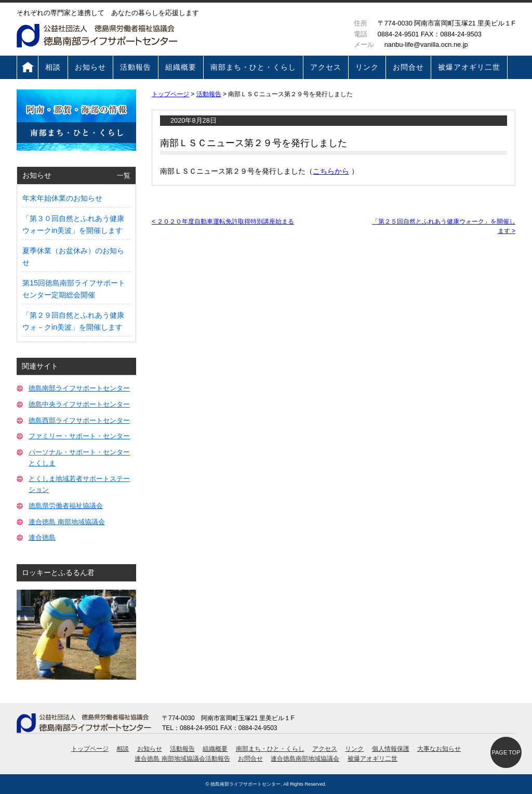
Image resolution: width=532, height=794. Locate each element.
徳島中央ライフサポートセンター (79, 404)
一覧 (124, 175)
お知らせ (90, 67)
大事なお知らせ (439, 749)
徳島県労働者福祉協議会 (66, 506)
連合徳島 (42, 537)
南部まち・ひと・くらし (253, 67)
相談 (53, 67)
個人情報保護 (391, 749)
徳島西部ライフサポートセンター (79, 420)
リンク (367, 67)
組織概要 (181, 67)
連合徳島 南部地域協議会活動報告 (182, 759)
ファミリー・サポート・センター (79, 436)
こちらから (331, 171)
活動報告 (136, 67)
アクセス (326, 67)
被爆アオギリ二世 (469, 67)
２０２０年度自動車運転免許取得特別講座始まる (223, 222)
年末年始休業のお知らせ (62, 198)
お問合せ (408, 67)
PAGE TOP (506, 752)
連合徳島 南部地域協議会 (67, 522)
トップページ (28, 67)
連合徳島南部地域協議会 (305, 759)
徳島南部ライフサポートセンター (79, 388)
